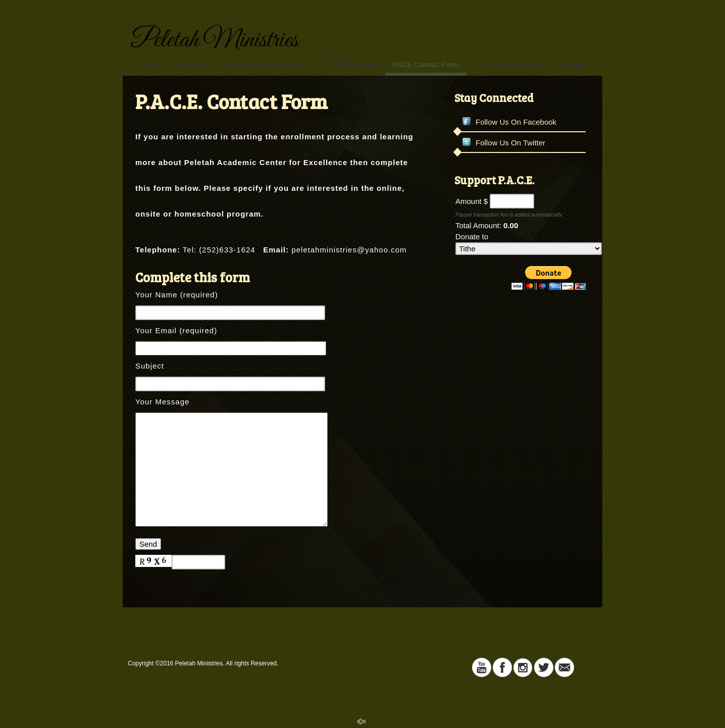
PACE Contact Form (426, 65)
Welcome (194, 65)
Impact (573, 65)
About (151, 65)
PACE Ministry (352, 65)
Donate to (472, 237)
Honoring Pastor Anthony (269, 65)
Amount (469, 201)
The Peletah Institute (510, 65)
